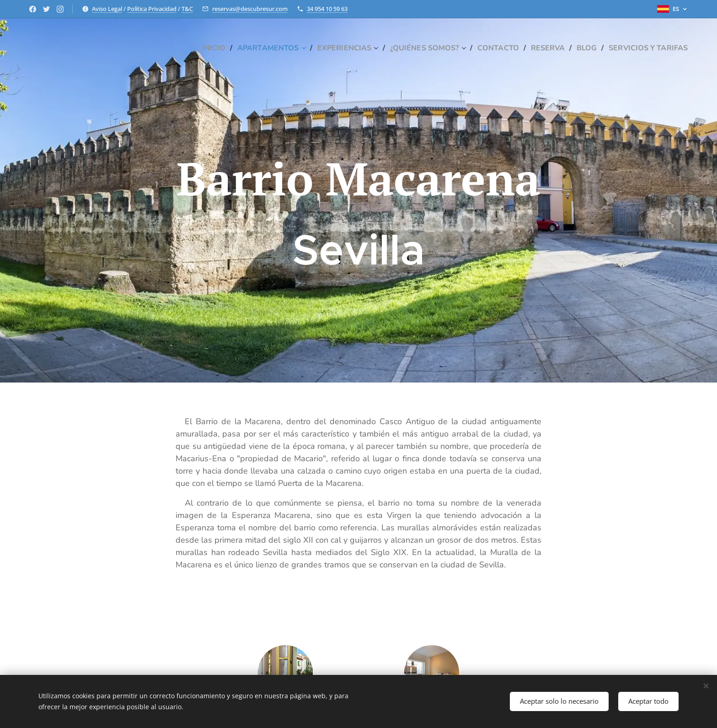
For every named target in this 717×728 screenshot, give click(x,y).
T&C (187, 9)
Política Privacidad (152, 9)
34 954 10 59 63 (327, 9)
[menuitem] (190, 48)
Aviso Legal (107, 9)
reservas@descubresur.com (250, 9)
